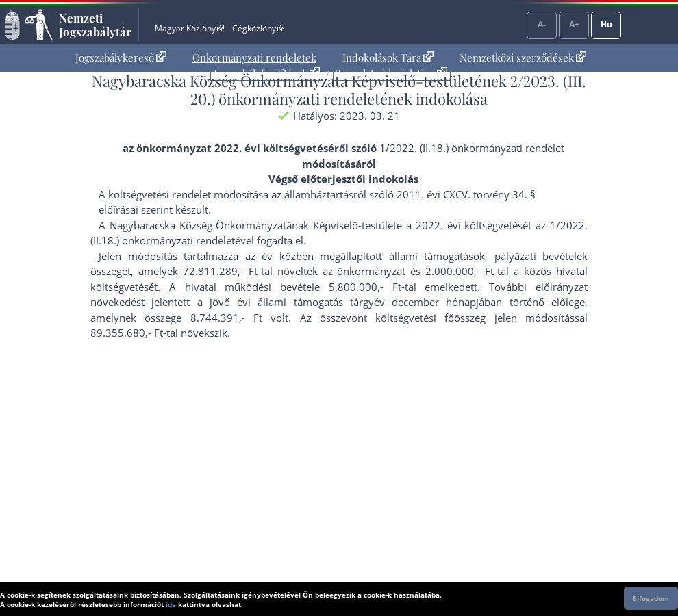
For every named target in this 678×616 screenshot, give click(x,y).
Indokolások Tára (388, 57)
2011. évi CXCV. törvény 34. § (466, 194)
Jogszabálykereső (121, 57)
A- (542, 24)
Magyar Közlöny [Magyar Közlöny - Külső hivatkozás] (189, 28)
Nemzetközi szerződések (523, 57)
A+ (574, 24)
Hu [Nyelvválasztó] (606, 24)
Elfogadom (651, 598)
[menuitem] (121, 58)
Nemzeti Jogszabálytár (95, 25)
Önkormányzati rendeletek (254, 57)
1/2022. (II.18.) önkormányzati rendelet (472, 148)
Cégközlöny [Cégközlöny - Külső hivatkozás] (258, 28)
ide (171, 604)
